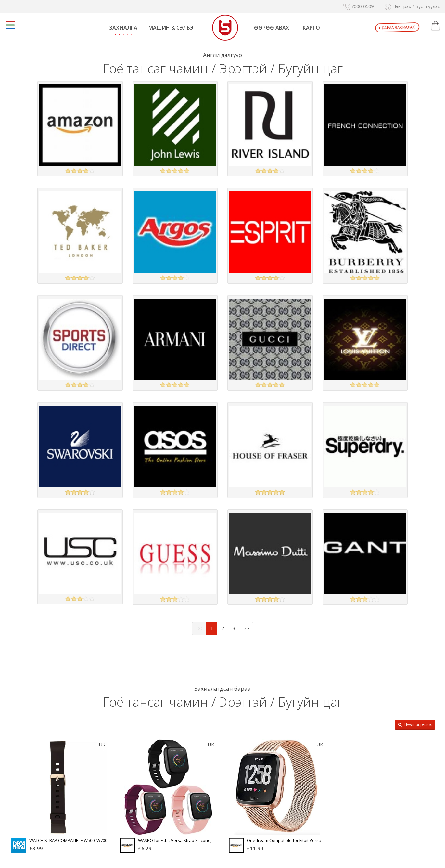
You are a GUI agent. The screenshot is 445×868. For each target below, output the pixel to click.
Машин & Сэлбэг (172, 28)
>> (246, 628)
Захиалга (123, 28)
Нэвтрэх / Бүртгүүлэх (412, 6)
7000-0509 (358, 6)
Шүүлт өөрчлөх (415, 725)
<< (199, 628)
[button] (436, 26)
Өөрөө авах (272, 28)
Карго (311, 28)
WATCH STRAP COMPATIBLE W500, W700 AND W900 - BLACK (68, 843)
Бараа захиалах (397, 28)
